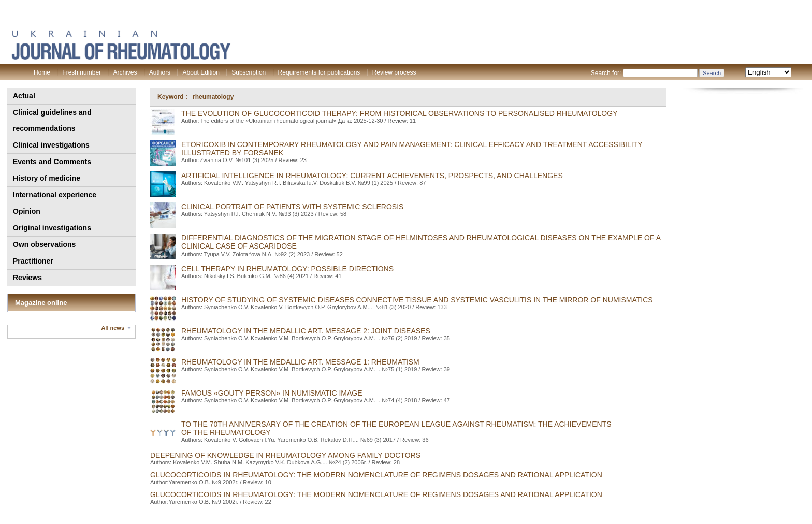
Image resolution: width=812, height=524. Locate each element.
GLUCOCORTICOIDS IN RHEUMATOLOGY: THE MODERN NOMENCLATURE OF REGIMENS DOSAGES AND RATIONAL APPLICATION (376, 475)
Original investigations (52, 228)
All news (113, 328)
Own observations (44, 244)
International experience (55, 195)
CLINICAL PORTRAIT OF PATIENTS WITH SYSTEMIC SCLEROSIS (292, 207)
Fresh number (82, 72)
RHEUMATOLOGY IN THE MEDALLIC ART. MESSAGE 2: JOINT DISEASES (306, 331)
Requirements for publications (319, 72)
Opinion (27, 211)
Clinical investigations (51, 145)
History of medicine (47, 178)
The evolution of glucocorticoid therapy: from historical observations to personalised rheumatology (400, 113)
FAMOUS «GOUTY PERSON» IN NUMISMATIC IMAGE (272, 393)
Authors (160, 72)
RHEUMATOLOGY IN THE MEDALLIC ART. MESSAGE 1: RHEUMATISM (300, 362)
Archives (125, 72)
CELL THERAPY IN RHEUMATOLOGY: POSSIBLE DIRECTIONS (287, 269)
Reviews (27, 278)
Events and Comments (52, 162)
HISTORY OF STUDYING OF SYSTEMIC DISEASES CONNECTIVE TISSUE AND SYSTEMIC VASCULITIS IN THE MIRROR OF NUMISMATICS (417, 300)
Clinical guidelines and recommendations (52, 120)
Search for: (606, 73)
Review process (394, 72)
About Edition (201, 72)
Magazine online (41, 303)
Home (42, 72)
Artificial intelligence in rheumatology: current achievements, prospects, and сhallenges (372, 176)
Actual (24, 96)
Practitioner (33, 261)
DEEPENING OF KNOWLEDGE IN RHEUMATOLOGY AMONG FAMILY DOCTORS (285, 455)
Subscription (249, 72)
